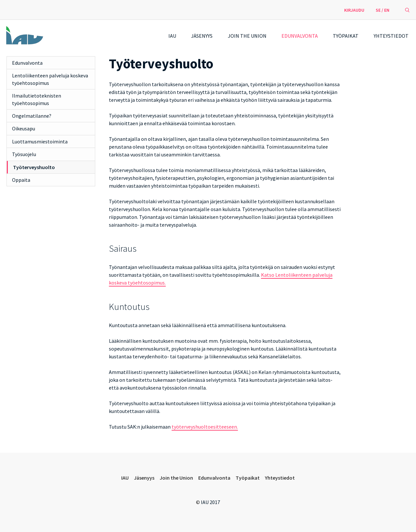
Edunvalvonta (300, 36)
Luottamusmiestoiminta (40, 141)
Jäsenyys (202, 36)
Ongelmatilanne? (32, 116)
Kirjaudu (354, 10)
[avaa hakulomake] (407, 10)
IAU (172, 36)
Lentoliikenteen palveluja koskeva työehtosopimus (50, 79)
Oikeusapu (24, 128)
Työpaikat (346, 36)
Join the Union (247, 36)
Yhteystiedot (391, 36)
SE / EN (383, 10)
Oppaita (21, 180)
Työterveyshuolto (34, 167)
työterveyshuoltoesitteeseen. (205, 427)
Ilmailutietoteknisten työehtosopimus (37, 99)
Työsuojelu (24, 154)
